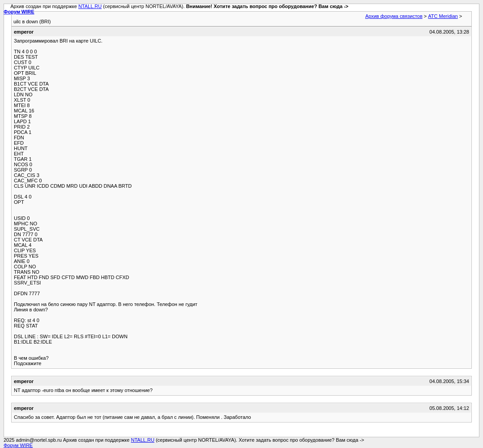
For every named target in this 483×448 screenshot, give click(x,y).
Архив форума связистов (394, 16)
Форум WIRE (19, 12)
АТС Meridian (443, 16)
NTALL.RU (90, 6)
